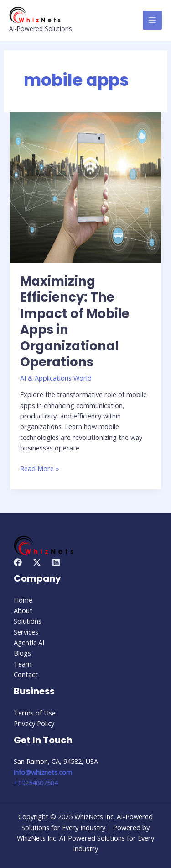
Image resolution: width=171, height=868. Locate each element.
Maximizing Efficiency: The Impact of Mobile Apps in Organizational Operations (75, 322)
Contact (26, 674)
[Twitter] (37, 562)
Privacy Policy (34, 723)
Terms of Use (35, 713)
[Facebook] (18, 562)
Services (26, 632)
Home (23, 600)
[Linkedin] (56, 562)
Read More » (40, 468)
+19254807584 (36, 783)
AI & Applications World (56, 378)
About (23, 610)
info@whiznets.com (43, 772)
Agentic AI (29, 642)
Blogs (22, 653)
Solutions (28, 621)
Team (23, 664)
